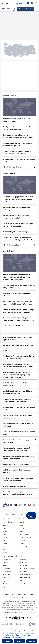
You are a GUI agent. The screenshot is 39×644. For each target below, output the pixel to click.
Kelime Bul (23, 559)
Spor (4, 547)
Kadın (5, 534)
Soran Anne (23, 562)
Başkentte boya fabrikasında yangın (16, 232)
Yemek (5, 531)
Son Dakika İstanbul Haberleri (19, 167)
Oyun (21, 556)
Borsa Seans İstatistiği (10, 556)
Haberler (5, 525)
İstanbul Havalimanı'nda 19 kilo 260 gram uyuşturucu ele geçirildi (18, 144)
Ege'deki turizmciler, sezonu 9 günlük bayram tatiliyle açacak (19, 286)
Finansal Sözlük (8, 562)
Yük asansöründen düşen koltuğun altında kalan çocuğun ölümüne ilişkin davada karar (19, 319)
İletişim (7, 595)
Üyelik (20, 595)
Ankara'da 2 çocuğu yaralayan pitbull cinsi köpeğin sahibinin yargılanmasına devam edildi (18, 199)
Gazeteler (23, 541)
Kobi (21, 550)
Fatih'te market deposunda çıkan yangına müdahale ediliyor (18, 417)
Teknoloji (22, 522)
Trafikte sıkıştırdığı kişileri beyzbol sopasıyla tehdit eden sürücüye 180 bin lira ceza (19, 311)
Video (5, 550)
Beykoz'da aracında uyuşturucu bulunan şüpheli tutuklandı (17, 120)
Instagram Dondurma (26, 575)
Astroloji (22, 528)
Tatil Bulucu (23, 565)
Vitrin (21, 531)
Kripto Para (6, 568)
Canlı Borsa (6, 559)
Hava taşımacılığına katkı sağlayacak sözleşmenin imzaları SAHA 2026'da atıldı (18, 136)
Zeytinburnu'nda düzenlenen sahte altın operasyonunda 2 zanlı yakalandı (17, 152)
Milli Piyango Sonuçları (27, 568)
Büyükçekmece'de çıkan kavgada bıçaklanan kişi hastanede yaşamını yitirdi (18, 128)
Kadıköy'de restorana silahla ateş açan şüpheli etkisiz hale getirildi (19, 441)
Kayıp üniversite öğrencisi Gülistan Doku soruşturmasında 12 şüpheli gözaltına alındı (19, 239)
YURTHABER (7, 9)
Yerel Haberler (7, 553)
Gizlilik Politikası (28, 595)
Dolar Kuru (6, 575)
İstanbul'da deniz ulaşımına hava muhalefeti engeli (19, 161)
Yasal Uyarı (17, 598)
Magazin (5, 537)
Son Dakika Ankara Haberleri (19, 245)
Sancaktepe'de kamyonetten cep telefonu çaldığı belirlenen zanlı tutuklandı (18, 449)
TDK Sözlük (23, 581)
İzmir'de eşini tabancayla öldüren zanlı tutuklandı (17, 295)
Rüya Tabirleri (7, 581)
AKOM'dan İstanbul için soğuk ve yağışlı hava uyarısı (19, 433)
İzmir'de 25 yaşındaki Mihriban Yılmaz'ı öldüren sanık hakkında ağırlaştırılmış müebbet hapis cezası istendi (17, 277)
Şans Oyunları (24, 547)
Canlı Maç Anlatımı (25, 537)
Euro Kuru (6, 578)
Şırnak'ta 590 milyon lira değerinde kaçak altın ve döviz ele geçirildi (18, 225)
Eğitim (5, 544)
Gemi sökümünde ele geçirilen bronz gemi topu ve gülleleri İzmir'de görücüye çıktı (18, 303)
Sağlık (21, 525)
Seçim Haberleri (24, 534)
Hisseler (5, 565)
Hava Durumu (7, 584)
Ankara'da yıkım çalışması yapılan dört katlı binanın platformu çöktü (18, 217)
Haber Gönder (31, 515)
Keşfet (5, 587)
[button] (6, 4)
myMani (22, 553)
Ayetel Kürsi (23, 584)
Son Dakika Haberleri (9, 522)
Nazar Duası (23, 587)
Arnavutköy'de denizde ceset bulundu (16, 464)
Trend (5, 541)
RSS (23, 598)
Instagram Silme (25, 578)
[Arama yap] (28, 3)
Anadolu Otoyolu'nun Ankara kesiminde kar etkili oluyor (18, 209)
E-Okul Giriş (23, 571)
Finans (5, 528)
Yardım (14, 595)
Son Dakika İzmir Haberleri (19, 325)
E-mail (22, 544)
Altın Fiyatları (7, 571)
